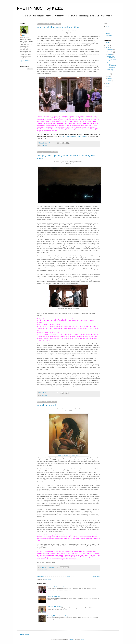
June (109, 74)
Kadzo (24, 35)
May (109, 76)
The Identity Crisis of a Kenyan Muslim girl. (58, 616)
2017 (108, 43)
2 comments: (52, 567)
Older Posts (96, 576)
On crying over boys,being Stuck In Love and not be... (111, 65)
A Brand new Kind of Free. (53, 597)
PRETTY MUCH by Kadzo (40, 8)
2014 (108, 84)
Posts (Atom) (48, 579)
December (110, 50)
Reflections (44, 145)
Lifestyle (108, 34)
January (110, 81)
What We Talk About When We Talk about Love (75, 136)
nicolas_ (71, 639)
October (110, 54)
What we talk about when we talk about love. (59, 27)
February (110, 78)
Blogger (82, 639)
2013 (108, 86)
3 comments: (52, 393)
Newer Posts (41, 576)
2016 (108, 45)
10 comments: (52, 143)
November (110, 52)
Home (69, 576)
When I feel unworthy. (47, 405)
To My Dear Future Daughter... (55, 606)
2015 (108, 48)
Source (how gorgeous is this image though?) (68, 455)
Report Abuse (24, 634)
